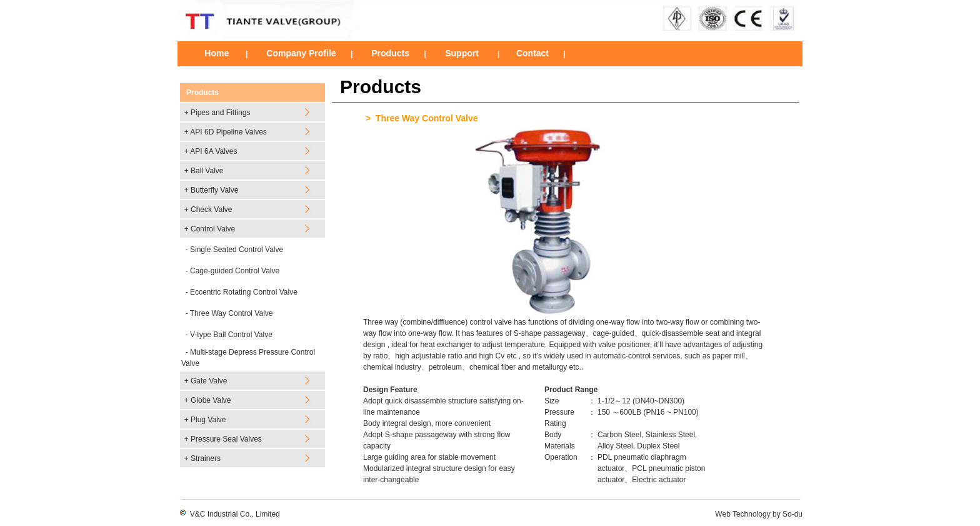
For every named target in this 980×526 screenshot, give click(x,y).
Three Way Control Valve (232, 313)
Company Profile (301, 53)
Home (217, 53)
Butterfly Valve (214, 190)
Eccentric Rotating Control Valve (244, 292)
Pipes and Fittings (220, 113)
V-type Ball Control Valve (231, 335)
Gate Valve (209, 381)
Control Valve (213, 229)
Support (461, 53)
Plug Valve (208, 420)
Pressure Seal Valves (226, 439)
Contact (532, 53)
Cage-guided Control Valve (235, 271)
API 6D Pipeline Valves (228, 132)
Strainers (206, 458)
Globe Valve (211, 400)
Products (390, 53)
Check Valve (211, 210)
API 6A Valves (213, 151)
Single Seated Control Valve (237, 250)
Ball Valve (207, 171)
